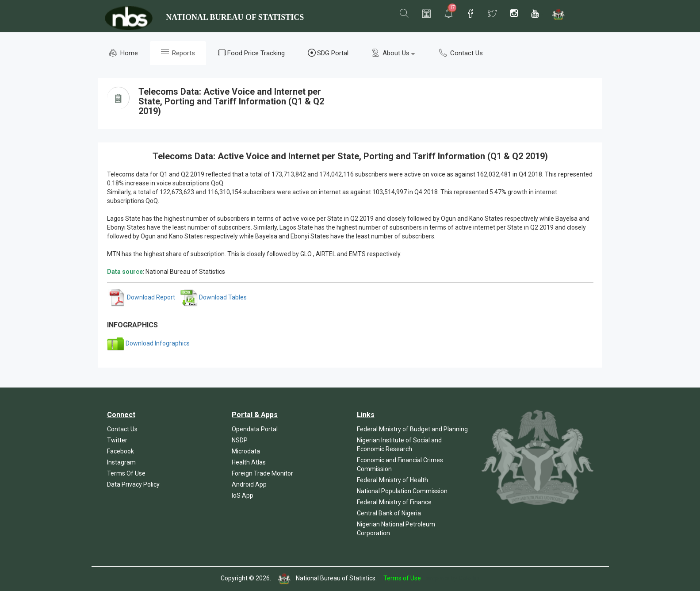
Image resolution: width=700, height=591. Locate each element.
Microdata (246, 451)
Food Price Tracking (251, 53)
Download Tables (214, 297)
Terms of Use (402, 578)
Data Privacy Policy (133, 484)
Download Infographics (148, 343)
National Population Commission (402, 491)
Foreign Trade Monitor (262, 473)
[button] (404, 14)
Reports (178, 53)
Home (124, 53)
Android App (249, 484)
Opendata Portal (255, 429)
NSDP (240, 440)
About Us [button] (393, 53)
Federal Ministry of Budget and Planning (412, 429)
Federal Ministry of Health (392, 480)
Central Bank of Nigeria (389, 513)
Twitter (117, 440)
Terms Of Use (126, 473)
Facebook (120, 451)
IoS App (243, 495)
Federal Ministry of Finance (394, 502)
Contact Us (461, 53)
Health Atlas (249, 462)
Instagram (121, 462)
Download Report (142, 297)
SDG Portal (328, 53)
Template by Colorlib (451, 578)
